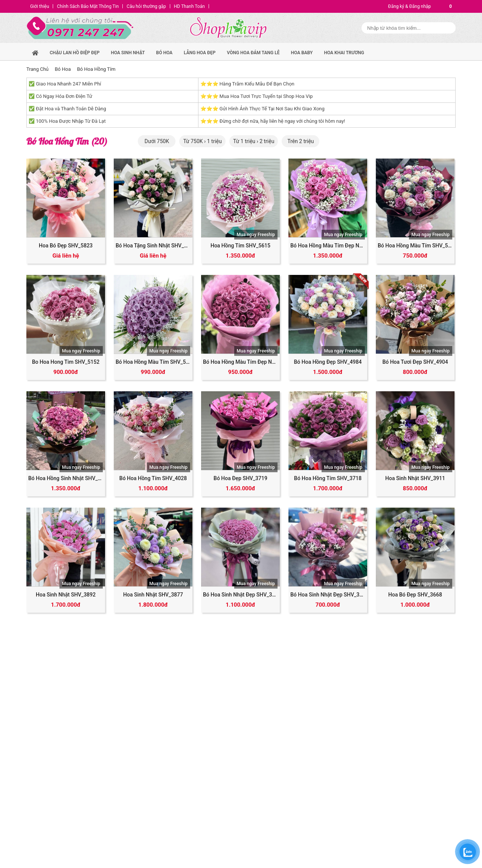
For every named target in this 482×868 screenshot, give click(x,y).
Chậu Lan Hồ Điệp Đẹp (75, 53)
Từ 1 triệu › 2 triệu (254, 141)
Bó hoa (165, 53)
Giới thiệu (40, 6)
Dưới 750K (157, 141)
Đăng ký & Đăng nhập (410, 6)
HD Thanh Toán (189, 6)
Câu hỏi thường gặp (146, 6)
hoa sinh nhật (128, 53)
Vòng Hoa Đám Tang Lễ (253, 53)
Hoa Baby (302, 53)
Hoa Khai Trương (344, 53)
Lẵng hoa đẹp (200, 53)
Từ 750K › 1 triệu (202, 141)
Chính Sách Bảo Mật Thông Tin (88, 6)
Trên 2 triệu (300, 141)
